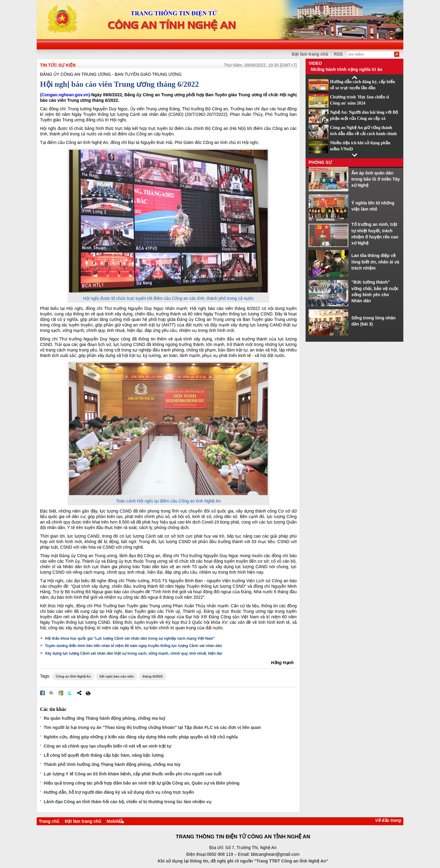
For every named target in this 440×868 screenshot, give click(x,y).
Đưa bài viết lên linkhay (52, 693)
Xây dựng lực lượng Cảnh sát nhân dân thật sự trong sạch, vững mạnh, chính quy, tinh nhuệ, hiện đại (134, 653)
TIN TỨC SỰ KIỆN (58, 65)
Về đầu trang (388, 820)
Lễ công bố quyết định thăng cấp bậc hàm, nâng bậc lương (104, 755)
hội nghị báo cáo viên (117, 676)
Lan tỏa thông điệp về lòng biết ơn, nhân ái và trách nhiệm (375, 262)
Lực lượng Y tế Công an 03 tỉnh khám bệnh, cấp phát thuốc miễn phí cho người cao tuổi (133, 774)
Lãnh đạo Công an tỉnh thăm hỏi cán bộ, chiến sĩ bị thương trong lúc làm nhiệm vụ (128, 802)
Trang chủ (49, 821)
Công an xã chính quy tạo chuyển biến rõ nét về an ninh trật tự (107, 746)
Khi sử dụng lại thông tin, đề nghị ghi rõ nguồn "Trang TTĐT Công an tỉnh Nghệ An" (243, 861)
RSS (338, 54)
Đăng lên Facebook (42, 693)
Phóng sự (320, 162)
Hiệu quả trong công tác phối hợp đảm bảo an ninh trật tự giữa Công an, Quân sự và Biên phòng (142, 783)
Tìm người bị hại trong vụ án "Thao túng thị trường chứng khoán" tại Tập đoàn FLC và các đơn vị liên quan (152, 727)
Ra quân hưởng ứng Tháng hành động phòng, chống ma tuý (105, 718)
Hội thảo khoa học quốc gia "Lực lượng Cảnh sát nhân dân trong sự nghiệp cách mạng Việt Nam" (130, 638)
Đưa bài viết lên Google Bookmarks (61, 693)
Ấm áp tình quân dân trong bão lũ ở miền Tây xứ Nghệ (376, 179)
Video (315, 63)
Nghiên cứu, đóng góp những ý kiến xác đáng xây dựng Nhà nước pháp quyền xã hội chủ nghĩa (141, 737)
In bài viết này (88, 693)
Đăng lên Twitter (70, 693)
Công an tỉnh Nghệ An (73, 676)
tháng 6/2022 (153, 676)
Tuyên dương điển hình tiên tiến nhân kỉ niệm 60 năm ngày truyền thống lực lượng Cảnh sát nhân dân (133, 646)
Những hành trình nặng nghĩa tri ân (346, 69)
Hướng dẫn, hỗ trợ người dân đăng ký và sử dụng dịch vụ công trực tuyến (119, 792)
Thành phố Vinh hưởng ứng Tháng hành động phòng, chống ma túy (112, 764)
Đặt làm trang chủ (83, 821)
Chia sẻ (79, 693)
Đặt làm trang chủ (310, 54)
